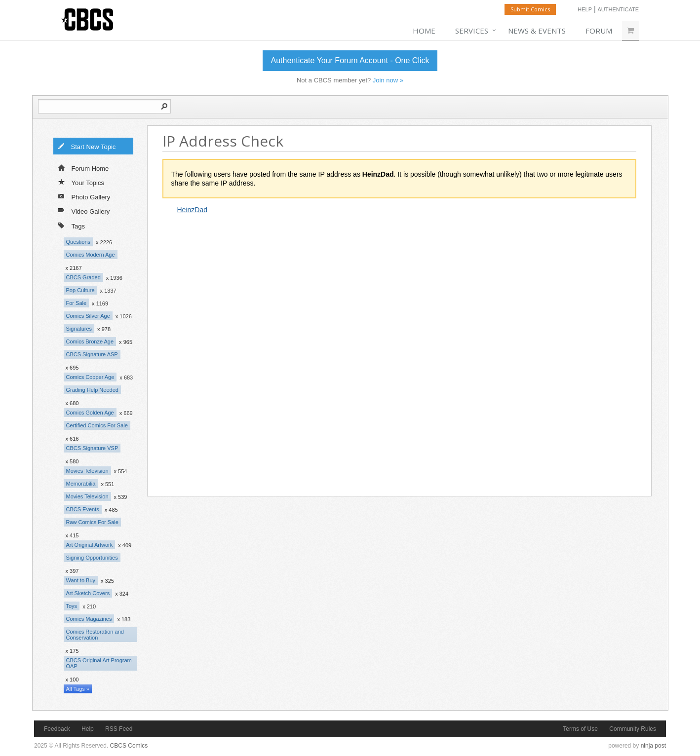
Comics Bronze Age (90, 341)
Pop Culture (80, 290)
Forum (599, 31)
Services (472, 31)
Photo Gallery (84, 196)
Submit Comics (530, 9)
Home (424, 31)
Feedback (57, 729)
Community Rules (633, 729)
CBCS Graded (83, 277)
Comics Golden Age (90, 413)
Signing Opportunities (92, 558)
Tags (72, 225)
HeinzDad (192, 210)
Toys (72, 606)
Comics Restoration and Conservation (95, 635)
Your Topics (81, 182)
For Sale (77, 303)
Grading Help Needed (92, 390)
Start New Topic (87, 146)
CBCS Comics (129, 746)
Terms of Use (580, 729)
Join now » (388, 80)
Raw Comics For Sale (92, 522)
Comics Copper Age (90, 377)
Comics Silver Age (88, 316)
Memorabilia (81, 484)
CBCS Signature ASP (92, 354)
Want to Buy (81, 580)
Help (585, 9)
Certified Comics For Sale (97, 425)
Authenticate (618, 9)
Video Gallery (84, 211)
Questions (78, 242)
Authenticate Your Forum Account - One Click (350, 60)
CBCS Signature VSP (92, 448)
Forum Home (84, 168)
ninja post (653, 746)
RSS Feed (119, 729)
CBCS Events (83, 509)
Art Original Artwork (90, 545)
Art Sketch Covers (88, 593)
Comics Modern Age (91, 255)
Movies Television (87, 471)
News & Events (537, 31)
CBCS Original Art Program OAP (99, 663)
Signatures (79, 329)
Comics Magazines (89, 619)
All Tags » (78, 689)
